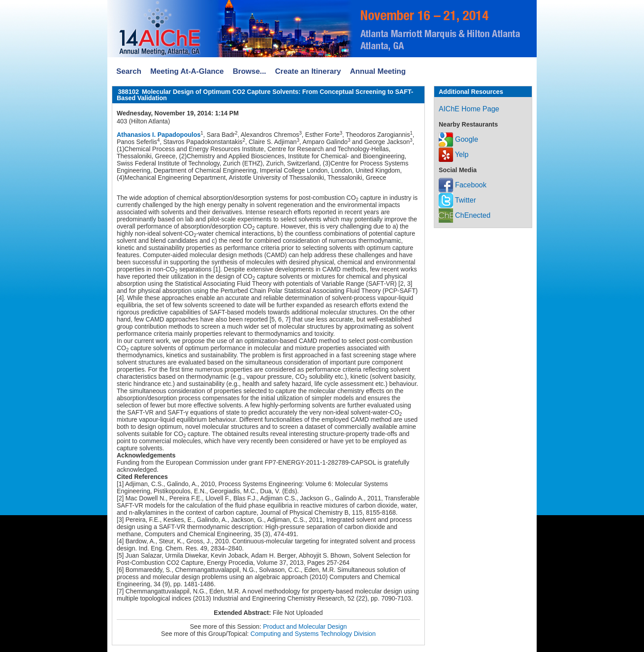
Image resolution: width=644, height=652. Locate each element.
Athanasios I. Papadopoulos (159, 135)
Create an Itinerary (308, 71)
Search (129, 71)
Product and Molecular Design (305, 627)
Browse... (249, 71)
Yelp (454, 155)
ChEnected (465, 215)
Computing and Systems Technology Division (313, 634)
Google (458, 139)
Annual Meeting (378, 71)
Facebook (463, 185)
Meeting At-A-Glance (187, 71)
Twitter (457, 200)
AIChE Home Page (469, 109)
